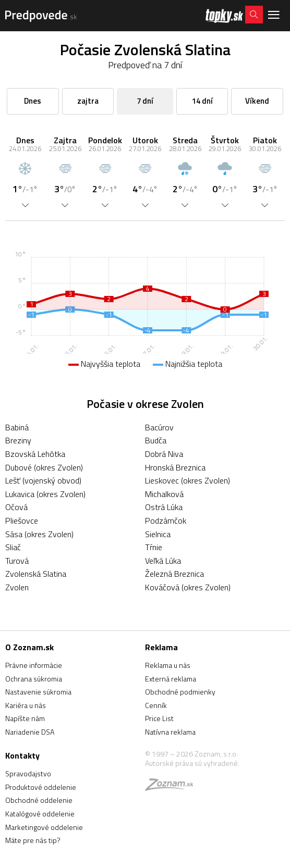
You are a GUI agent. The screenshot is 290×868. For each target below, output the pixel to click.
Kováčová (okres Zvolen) (188, 587)
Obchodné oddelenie (39, 800)
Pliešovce (22, 520)
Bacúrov (159, 427)
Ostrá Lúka (164, 507)
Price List (159, 718)
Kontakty (22, 755)
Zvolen (17, 587)
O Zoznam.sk (29, 647)
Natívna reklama (170, 732)
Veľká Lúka (163, 561)
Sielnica (158, 534)
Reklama (161, 647)
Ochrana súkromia (34, 679)
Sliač (13, 547)
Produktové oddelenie (41, 787)
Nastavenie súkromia (38, 692)
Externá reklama (171, 679)
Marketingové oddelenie (44, 827)
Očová (16, 507)
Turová (17, 561)
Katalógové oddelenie (40, 814)
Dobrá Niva (164, 454)
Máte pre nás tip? (33, 840)
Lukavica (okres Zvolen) (45, 494)
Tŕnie (154, 547)
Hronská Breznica (175, 467)
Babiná (17, 427)
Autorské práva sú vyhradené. (192, 763)
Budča (156, 440)
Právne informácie (34, 665)
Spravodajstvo (28, 773)
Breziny (18, 440)
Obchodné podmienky (180, 692)
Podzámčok (166, 520)
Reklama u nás (168, 665)
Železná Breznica (174, 574)
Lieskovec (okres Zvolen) (188, 480)
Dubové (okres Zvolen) (44, 467)
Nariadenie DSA (30, 732)
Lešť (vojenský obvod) (43, 480)
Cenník (156, 705)
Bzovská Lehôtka (35, 454)
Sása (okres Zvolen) (39, 534)
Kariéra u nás (26, 705)
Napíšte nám (25, 718)
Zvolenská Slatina (36, 574)
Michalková (164, 494)
